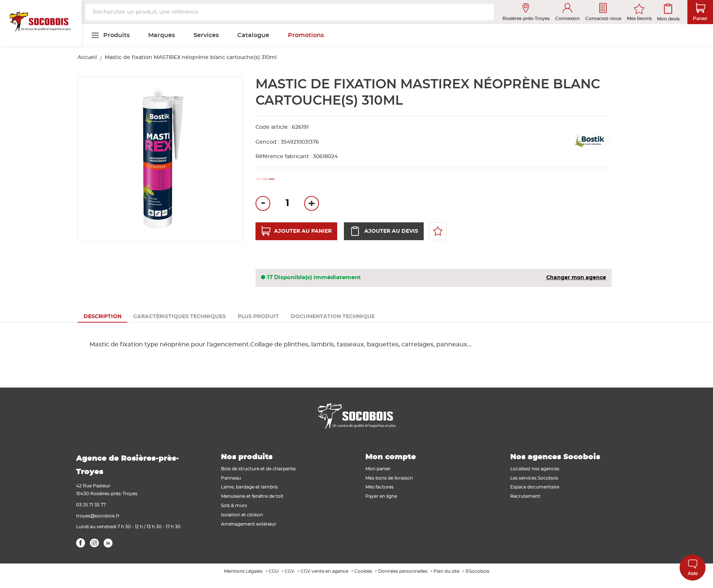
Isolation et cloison (242, 515)
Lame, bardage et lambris (249, 487)
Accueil (87, 58)
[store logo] (41, 23)
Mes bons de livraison (389, 478)
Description (102, 317)
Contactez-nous (603, 12)
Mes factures (380, 487)
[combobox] (290, 12)
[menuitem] (110, 35)
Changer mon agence (576, 278)
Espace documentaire (535, 487)
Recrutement (525, 496)
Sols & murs (234, 506)
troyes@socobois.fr (98, 516)
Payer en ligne (381, 496)
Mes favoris (639, 19)
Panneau (231, 478)
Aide (693, 567)
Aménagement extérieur (249, 524)
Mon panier (378, 469)
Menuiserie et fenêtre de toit (252, 496)
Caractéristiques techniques (180, 317)
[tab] (102, 317)
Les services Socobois (534, 478)
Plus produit (258, 317)
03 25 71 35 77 (91, 505)
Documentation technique (333, 317)
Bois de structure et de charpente (258, 469)
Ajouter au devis (384, 231)
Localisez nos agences (535, 469)
